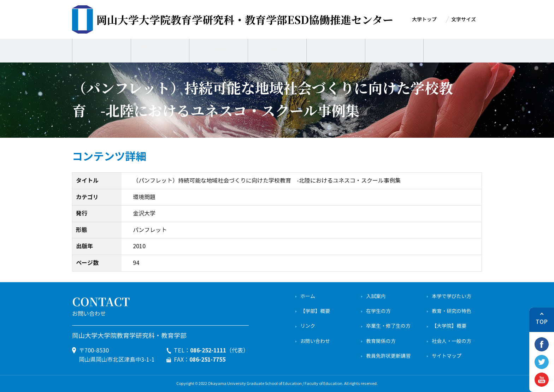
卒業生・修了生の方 (388, 326)
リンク (308, 326)
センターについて (101, 49)
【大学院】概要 (449, 326)
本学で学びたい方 (452, 296)
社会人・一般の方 (452, 341)
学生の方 (394, 49)
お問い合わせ (315, 341)
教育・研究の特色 (452, 311)
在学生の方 (378, 311)
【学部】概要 (315, 311)
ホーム (308, 296)
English (453, 49)
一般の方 (277, 49)
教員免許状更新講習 (388, 356)
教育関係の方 (381, 341)
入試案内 (376, 296)
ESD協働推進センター (245, 19)
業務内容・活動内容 (160, 49)
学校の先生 (336, 49)
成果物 (219, 49)
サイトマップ (447, 356)
